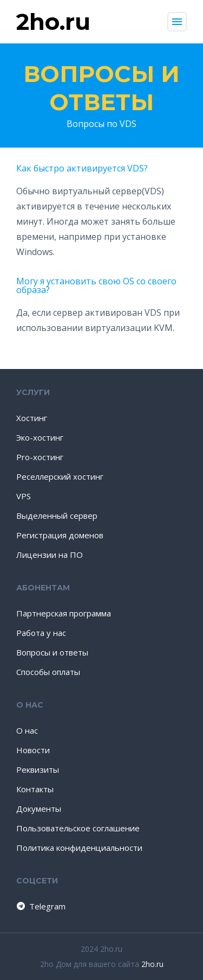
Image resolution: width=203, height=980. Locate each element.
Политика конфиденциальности (79, 848)
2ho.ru (152, 964)
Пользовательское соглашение (78, 828)
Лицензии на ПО (50, 555)
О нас (27, 730)
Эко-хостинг (40, 437)
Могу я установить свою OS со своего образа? (96, 285)
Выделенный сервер (57, 516)
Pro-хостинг (40, 457)
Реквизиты (38, 769)
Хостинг (32, 418)
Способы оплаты (48, 672)
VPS (24, 496)
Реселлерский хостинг (60, 476)
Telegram (40, 906)
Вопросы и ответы (101, 88)
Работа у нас (41, 633)
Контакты (35, 789)
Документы (39, 809)
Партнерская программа (64, 613)
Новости (33, 750)
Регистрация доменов (60, 535)
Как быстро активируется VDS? (82, 168)
